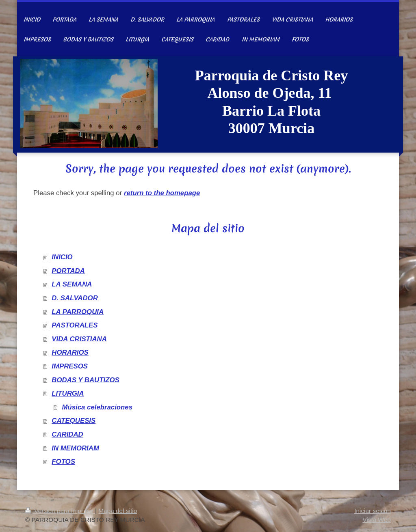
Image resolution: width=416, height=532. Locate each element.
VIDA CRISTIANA (79, 339)
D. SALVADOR (75, 298)
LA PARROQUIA (78, 312)
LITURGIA (68, 393)
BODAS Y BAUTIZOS (85, 380)
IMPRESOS (70, 366)
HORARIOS (70, 352)
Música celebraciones (97, 407)
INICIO (62, 257)
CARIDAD (67, 434)
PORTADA (68, 271)
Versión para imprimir (60, 511)
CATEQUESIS (74, 421)
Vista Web (377, 520)
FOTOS (63, 462)
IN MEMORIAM (75, 448)
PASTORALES (75, 325)
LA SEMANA (72, 284)
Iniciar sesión (373, 511)
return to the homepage (162, 193)
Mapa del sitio (118, 511)
